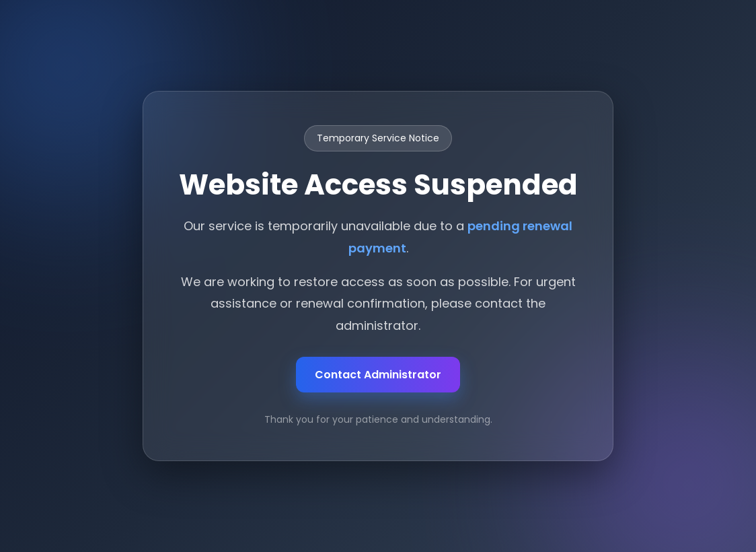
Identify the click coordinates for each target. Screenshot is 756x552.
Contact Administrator (378, 375)
